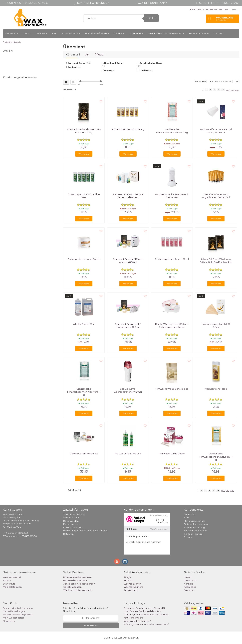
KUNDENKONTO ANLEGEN (216, 9)
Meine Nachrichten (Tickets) (18, 615)
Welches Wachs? (12, 577)
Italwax (188, 577)
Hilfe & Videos (199, 33)
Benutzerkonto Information (18, 608)
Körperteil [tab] (73, 55)
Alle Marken (200, 81)
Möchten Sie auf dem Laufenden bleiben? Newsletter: (86, 610)
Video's (7, 580)
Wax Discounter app (152, 3)
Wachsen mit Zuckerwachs (78, 590)
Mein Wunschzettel (13, 618)
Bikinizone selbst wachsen (77, 577)
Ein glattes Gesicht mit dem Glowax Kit (144, 608)
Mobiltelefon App (12, 587)
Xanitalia (189, 584)
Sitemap (189, 537)
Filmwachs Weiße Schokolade (172, 389)
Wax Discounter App (74, 514)
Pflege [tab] (99, 55)
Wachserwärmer (97, 33)
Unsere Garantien (73, 527)
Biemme (189, 590)
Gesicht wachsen (72, 587)
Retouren (68, 534)
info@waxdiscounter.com (17, 524)
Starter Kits (9, 584)
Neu (55, 33)
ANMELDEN (196, 9)
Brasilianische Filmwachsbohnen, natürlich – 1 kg (216, 457)
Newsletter (9, 621)
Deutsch (235, 9)
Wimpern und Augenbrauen (166, 33)
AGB (186, 518)
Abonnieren (91, 625)
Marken (218, 33)
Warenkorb (84, 154)
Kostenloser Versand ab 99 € (27, 3)
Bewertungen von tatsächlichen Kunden (85, 531)
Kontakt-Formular (194, 534)
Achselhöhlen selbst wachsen (79, 584)
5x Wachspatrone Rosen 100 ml (172, 259)
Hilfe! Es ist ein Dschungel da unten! (143, 611)
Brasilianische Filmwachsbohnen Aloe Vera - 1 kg (84, 392)
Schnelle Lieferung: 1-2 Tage (219, 3)
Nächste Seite (233, 90)
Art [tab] (87, 55)
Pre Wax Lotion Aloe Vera (128, 454)
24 (237, 81)
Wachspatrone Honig (216, 389)
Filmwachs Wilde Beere (172, 454)
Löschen (33, 78)
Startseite (12, 33)
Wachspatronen (132, 584)
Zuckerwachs (131, 590)
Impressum (190, 514)
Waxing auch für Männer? (137, 621)
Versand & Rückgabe (195, 531)
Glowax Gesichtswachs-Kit (84, 454)
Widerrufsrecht (71, 518)
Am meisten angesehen (221, 81)
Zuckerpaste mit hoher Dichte (84, 259)
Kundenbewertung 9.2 (93, 3)
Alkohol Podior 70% (84, 324)
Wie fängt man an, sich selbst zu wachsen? (146, 624)
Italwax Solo (191, 580)
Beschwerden (71, 521)
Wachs (42, 33)
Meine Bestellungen (14, 611)
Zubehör (136, 33)
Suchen (151, 18)
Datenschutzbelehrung (197, 524)
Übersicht (17, 42)
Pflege (119, 33)
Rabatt (27, 33)
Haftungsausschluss (194, 521)
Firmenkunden (71, 524)
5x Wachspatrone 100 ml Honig (128, 129)
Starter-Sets (71, 33)
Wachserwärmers (133, 587)
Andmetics (190, 587)
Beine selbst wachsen (75, 580)
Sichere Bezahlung (194, 527)
